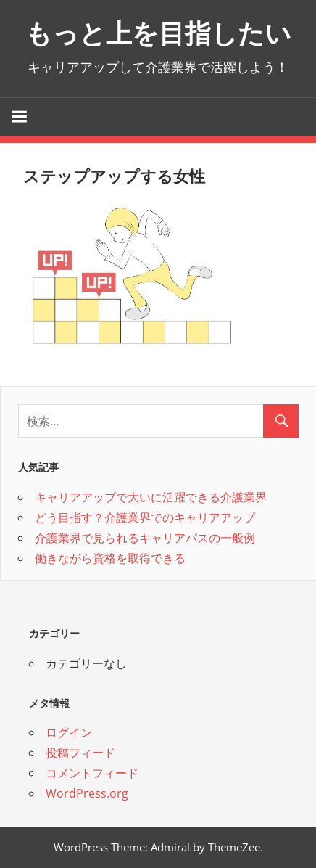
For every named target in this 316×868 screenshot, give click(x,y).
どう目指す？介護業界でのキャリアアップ (145, 517)
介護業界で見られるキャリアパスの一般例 (145, 538)
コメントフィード (92, 773)
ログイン (69, 732)
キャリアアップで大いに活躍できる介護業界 (151, 497)
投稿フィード (80, 753)
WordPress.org (87, 793)
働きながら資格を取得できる (110, 558)
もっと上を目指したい (158, 33)
